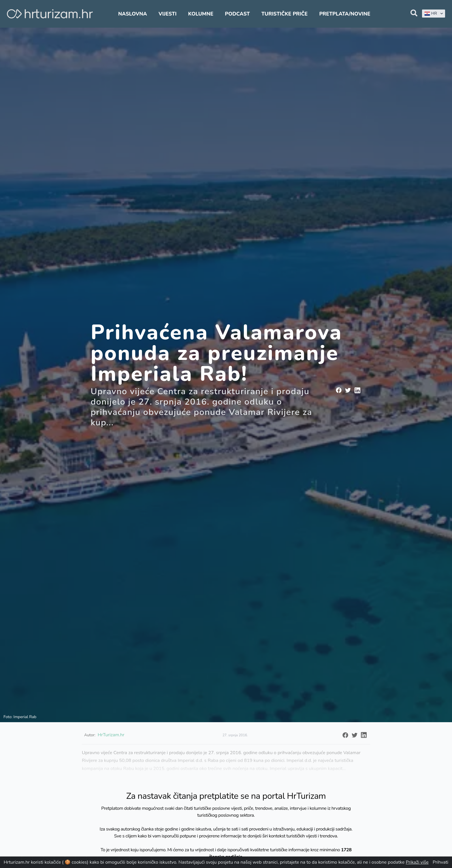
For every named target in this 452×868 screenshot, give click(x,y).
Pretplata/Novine (345, 14)
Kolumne (201, 14)
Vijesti (167, 14)
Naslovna (133, 14)
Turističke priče (285, 14)
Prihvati (440, 862)
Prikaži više (417, 862)
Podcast (237, 14)
